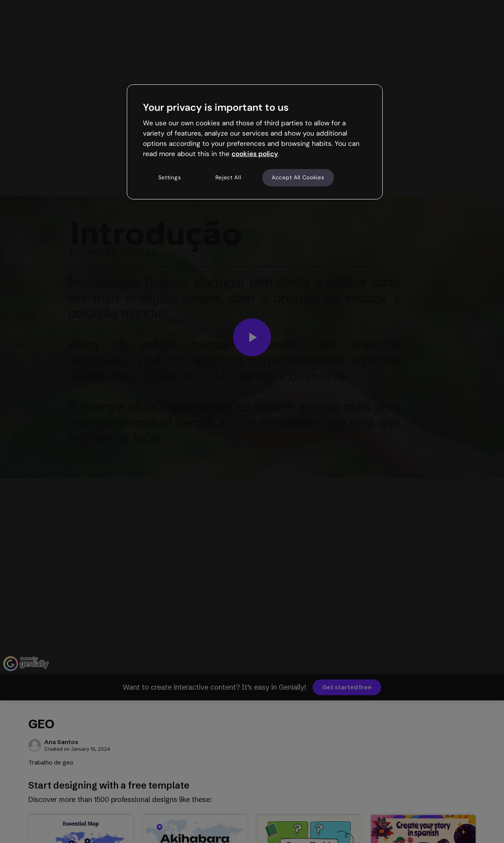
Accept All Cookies (298, 177)
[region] (255, 142)
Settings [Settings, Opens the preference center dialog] (170, 177)
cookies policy (255, 154)
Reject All (228, 177)
